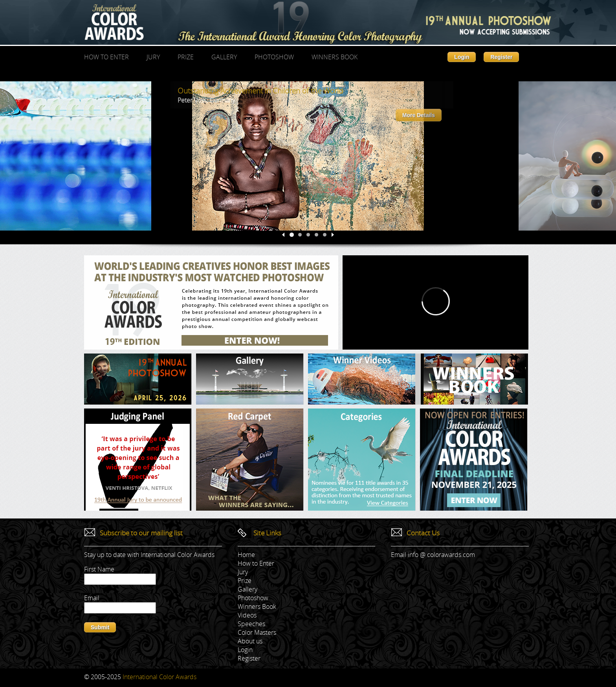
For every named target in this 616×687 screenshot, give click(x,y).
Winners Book (335, 57)
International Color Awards (159, 677)
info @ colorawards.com (441, 555)
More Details (419, 115)
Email (92, 598)
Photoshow (274, 57)
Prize (186, 57)
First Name (99, 569)
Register (501, 57)
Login (462, 57)
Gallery (224, 57)
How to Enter (106, 57)
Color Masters (257, 632)
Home (246, 555)
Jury (153, 57)
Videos (247, 615)
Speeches (251, 624)
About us (250, 641)
